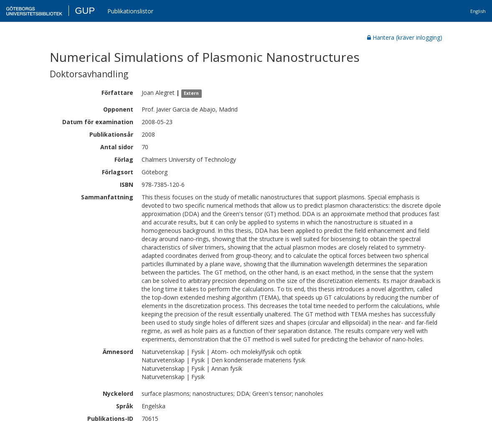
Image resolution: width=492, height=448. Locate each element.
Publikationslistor (130, 11)
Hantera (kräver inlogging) (405, 37)
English (478, 11)
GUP (85, 11)
